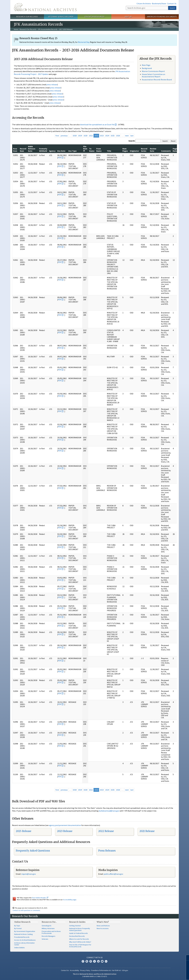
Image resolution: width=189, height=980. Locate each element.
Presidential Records (22, 937)
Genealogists (47, 926)
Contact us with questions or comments (26, 910)
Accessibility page (70, 900)
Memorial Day (84, 42)
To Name (92, 150)
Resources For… (49, 922)
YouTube (98, 961)
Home (16, 29)
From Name (99, 150)
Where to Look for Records (79, 939)
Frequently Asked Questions (33, 851)
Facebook (83, 961)
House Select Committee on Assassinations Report (154, 75)
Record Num (23, 150)
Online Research (22, 922)
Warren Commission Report (153, 71)
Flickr (106, 961)
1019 (80, 136)
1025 (113, 136)
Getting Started (75, 926)
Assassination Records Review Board (157, 80)
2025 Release (24, 831)
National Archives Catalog (23, 934)
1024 (107, 136)
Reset (173, 141)
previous (64, 136)
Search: (132, 141)
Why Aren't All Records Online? (80, 942)
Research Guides (77, 922)
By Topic (17, 926)
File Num (85, 149)
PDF (60, 158)
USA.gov (125, 970)
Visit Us (128, 17)
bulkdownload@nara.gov (109, 811)
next (127, 136)
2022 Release (106, 831)
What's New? (103, 922)
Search (172, 8)
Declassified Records (77, 936)
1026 (118, 136)
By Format (18, 928)
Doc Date (61, 151)
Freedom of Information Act (101, 970)
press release (52, 84)
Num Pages (125, 150)
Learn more (168, 976)
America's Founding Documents (162, 17)
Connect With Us (95, 957)
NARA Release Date (32, 149)
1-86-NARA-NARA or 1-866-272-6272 (95, 976)
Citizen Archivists (144, 3)
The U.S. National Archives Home (45, 7)
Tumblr (94, 961)
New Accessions (103, 928)
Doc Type (73, 151)
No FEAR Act (117, 970)
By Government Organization (25, 931)
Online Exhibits (19, 948)
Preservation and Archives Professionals (51, 932)
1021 (91, 136)
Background (147, 68)
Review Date (153, 150)
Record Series (144, 150)
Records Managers (49, 936)
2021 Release (147, 831)
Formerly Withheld (43, 150)
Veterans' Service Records (61, 17)
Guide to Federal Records (78, 933)
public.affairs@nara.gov (113, 874)
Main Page (146, 65)
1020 (85, 136)
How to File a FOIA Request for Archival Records (80, 946)
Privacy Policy (85, 970)
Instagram (91, 961)
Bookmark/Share (159, 3)
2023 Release (65, 831)
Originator (134, 151)
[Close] (186, 958)
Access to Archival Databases (25, 940)
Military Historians (48, 928)
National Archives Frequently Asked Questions (80, 929)
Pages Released (177, 150)
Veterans (45, 939)
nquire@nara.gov (29, 874)
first (57, 136)
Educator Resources (94, 17)
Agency (52, 151)
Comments (166, 151)
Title (109, 151)
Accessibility (74, 970)
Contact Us (172, 3)
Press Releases (107, 851)
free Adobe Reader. (40, 898)
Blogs (102, 961)
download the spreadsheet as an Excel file (97, 125)
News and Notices (103, 926)
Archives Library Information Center (24, 944)
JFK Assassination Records (48, 29)
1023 (102, 136)
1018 (75, 136)
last (132, 136)
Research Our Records (27, 17)
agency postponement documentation (65, 825)
